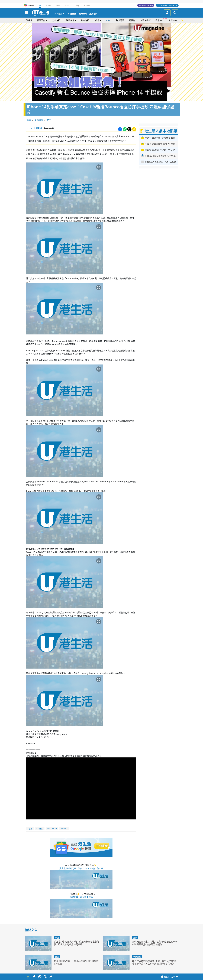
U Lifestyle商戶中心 (146, 5)
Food (58, 5)
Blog (77, 5)
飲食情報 (85, 20)
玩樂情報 (56, 20)
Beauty (68, 5)
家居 (49, 120)
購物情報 (70, 20)
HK (40, 5)
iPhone (65, 829)
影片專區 (120, 20)
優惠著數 (41, 20)
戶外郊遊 (137, 957)
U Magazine (36, 128)
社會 (108, 20)
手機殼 (40, 829)
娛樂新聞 (83, 14)
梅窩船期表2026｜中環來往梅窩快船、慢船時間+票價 (76, 962)
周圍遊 (132, 20)
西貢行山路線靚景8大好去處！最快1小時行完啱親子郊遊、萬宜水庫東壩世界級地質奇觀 (154, 962)
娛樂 (97, 20)
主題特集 (173, 20)
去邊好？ (160, 20)
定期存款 (93, 14)
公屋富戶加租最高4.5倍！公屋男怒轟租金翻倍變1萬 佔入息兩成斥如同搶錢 (77, 943)
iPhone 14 (52, 829)
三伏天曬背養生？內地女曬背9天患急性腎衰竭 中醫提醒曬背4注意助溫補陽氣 (155, 943)
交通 (57, 957)
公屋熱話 (72, 14)
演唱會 (29, 20)
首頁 (29, 120)
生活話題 (39, 120)
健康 (135, 937)
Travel (48, 5)
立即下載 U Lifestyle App (168, 5)
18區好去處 (145, 20)
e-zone (87, 5)
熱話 (57, 937)
